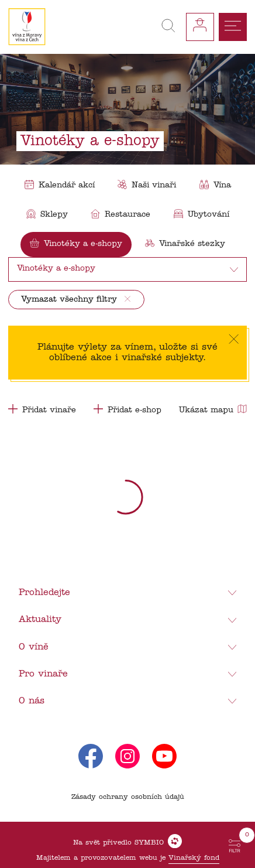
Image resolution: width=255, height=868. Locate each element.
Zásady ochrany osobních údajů (128, 797)
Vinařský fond (194, 858)
